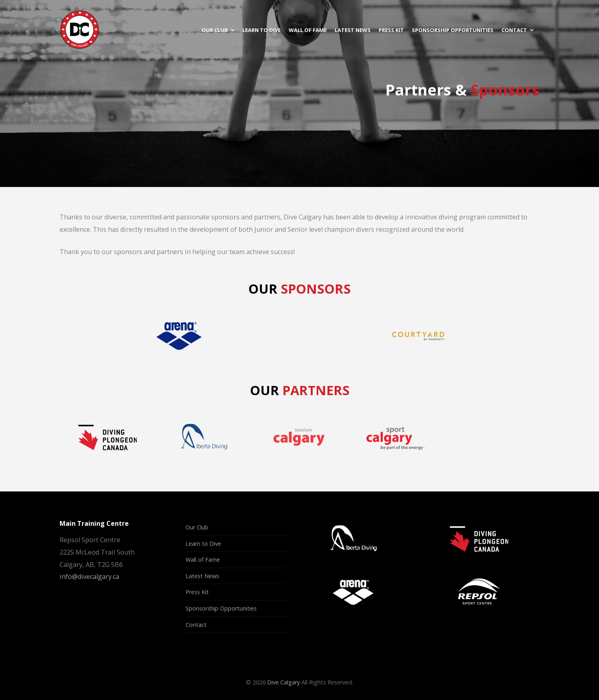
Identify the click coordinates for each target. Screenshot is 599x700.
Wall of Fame (203, 560)
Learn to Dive (203, 544)
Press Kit (197, 592)
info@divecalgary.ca (89, 577)
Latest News (202, 576)
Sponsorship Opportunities (221, 608)
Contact (196, 625)
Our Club (197, 527)
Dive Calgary (284, 682)
